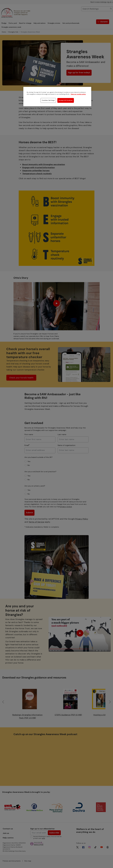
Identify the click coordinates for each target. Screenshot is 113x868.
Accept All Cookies (66, 100)
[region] (57, 97)
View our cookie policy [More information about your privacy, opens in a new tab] (78, 94)
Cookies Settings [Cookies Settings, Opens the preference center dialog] (48, 100)
